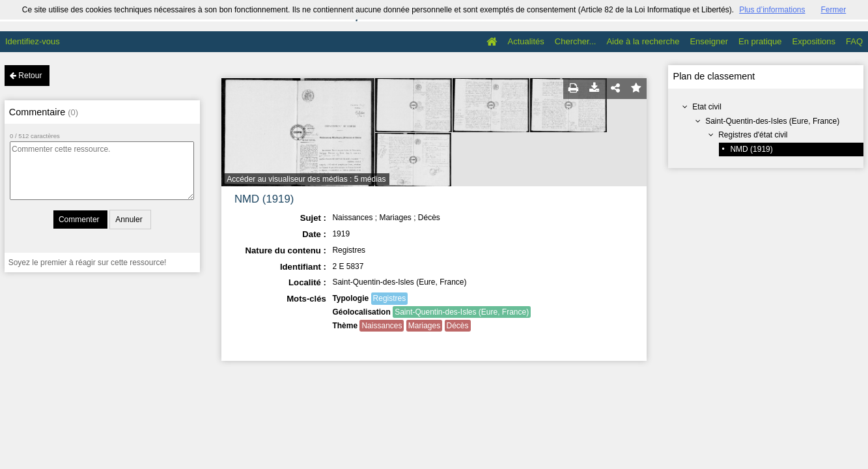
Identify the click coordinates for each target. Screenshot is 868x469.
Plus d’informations (772, 10)
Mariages (424, 326)
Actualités (525, 41)
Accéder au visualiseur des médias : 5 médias (306, 179)
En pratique (760, 41)
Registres (390, 298)
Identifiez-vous (33, 41)
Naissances (382, 326)
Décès (458, 326)
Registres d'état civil (753, 135)
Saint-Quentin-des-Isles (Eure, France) (772, 121)
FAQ (854, 41)
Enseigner (709, 41)
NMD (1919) (751, 149)
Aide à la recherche (643, 41)
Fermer (834, 10)
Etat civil (707, 107)
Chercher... (576, 41)
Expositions (814, 41)
